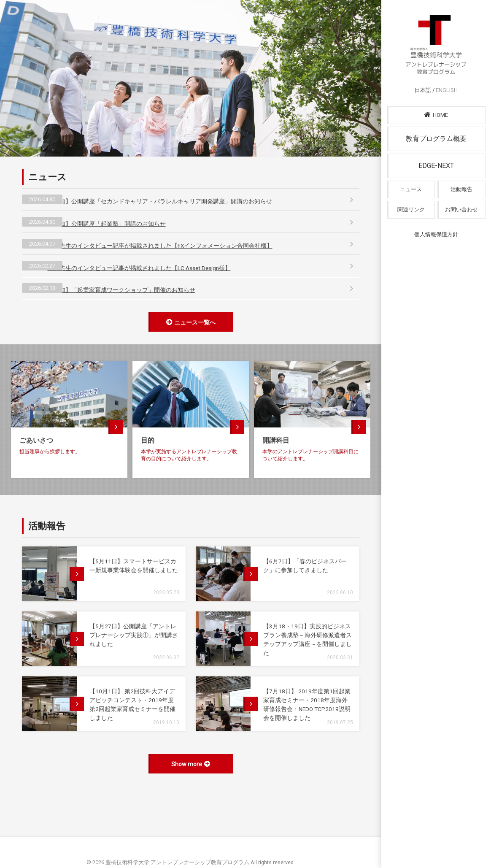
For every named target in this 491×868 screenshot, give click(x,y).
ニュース (411, 203)
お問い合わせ (461, 223)
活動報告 (461, 203)
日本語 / (436, 104)
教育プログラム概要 (436, 152)
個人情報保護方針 (436, 248)
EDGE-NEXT (436, 179)
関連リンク (411, 223)
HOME (436, 128)
